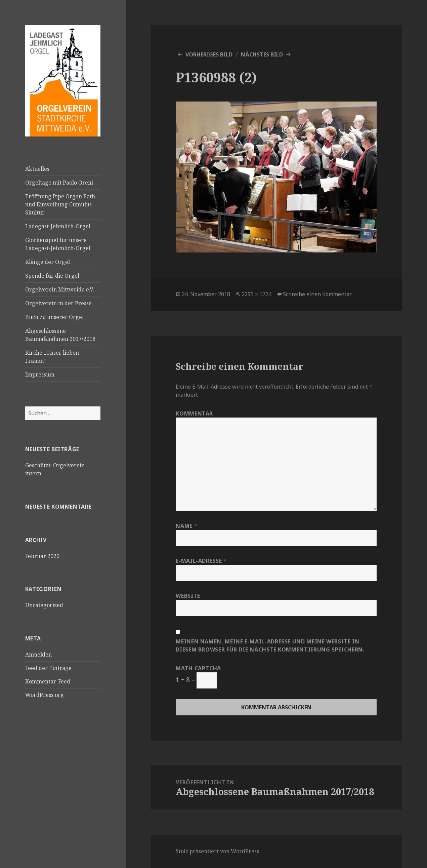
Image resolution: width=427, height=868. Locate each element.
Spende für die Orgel (52, 276)
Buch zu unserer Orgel (54, 317)
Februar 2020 (42, 556)
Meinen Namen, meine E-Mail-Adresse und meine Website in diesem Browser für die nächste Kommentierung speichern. (270, 645)
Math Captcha (198, 668)
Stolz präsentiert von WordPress (217, 851)
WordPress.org (45, 695)
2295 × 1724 (257, 294)
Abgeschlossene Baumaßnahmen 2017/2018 (60, 335)
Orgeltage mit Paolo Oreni (59, 183)
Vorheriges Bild (209, 54)
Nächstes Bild (262, 54)
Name (186, 526)
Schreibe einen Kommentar (317, 294)
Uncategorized (44, 605)
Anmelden (38, 655)
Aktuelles (37, 169)
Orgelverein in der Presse (58, 303)
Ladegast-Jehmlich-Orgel (58, 226)
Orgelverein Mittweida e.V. (60, 289)
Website (188, 596)
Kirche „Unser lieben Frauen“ (52, 357)
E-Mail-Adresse (201, 561)
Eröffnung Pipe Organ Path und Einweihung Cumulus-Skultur (60, 204)
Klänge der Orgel (48, 262)
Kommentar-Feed (48, 681)
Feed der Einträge (48, 668)
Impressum (40, 374)
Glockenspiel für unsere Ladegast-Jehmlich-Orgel (58, 244)
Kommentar (194, 413)
